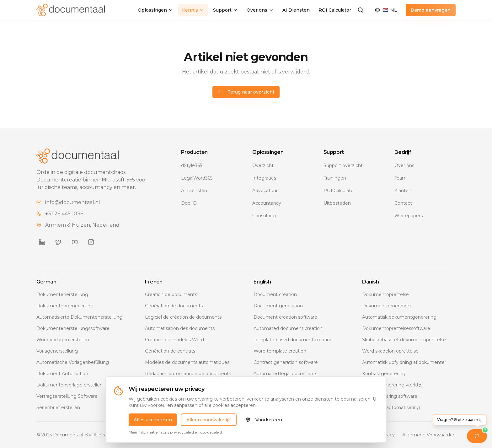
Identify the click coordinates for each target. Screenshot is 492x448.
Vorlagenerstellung (57, 351)
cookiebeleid (211, 434)
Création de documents (171, 294)
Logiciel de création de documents (183, 317)
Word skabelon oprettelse (390, 351)
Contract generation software (286, 362)
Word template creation (280, 351)
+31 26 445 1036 (64, 214)
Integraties (264, 178)
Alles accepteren (153, 422)
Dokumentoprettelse (385, 294)
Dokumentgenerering (386, 306)
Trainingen (335, 178)
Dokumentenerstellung (62, 294)
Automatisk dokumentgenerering (399, 317)
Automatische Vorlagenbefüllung (73, 362)
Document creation (275, 294)
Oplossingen (155, 10)
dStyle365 (192, 165)
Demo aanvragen (431, 10)
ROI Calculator (335, 10)
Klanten (403, 191)
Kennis (193, 10)
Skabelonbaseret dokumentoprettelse (404, 340)
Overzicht (263, 165)
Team (401, 178)
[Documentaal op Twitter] (58, 242)
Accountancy (267, 203)
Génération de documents (174, 306)
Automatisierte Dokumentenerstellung (79, 317)
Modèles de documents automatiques (187, 362)
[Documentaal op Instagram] (91, 242)
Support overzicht (343, 165)
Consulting (264, 216)
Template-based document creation (293, 340)
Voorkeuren (264, 422)
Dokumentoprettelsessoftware (396, 328)
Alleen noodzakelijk (209, 422)
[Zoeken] (361, 10)
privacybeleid (182, 434)
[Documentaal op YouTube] (75, 242)
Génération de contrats (170, 351)
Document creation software (285, 317)
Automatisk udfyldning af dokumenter (404, 362)
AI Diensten (296, 10)
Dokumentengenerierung (65, 306)
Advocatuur (265, 191)
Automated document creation (288, 328)
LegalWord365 (197, 178)
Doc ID (189, 203)
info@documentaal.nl (73, 202)
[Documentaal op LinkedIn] (42, 242)
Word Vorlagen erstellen (63, 340)
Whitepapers (409, 216)
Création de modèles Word (174, 340)
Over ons (260, 10)
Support (225, 10)
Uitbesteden (337, 203)
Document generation (278, 306)
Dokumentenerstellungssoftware (73, 328)
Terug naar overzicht (246, 92)
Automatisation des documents (180, 328)
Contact (403, 203)
